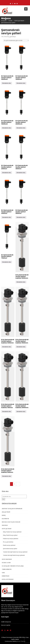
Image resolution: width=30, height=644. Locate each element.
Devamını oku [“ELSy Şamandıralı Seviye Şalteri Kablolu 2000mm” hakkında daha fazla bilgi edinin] (21, 412)
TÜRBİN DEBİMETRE (7, 569)
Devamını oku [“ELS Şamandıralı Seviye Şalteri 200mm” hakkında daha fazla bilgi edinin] (7, 173)
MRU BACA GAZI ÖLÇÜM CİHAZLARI (11, 522)
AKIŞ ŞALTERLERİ (6, 512)
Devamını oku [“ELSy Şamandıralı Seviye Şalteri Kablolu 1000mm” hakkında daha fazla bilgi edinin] (21, 282)
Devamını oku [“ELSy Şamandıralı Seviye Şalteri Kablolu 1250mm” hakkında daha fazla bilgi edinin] (7, 347)
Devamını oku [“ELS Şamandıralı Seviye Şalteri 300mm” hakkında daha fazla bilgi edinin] (21, 173)
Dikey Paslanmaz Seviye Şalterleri (12, 532)
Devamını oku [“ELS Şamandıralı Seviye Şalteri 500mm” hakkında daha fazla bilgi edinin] (21, 217)
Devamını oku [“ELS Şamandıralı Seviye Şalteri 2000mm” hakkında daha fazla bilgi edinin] (21, 128)
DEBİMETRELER (6, 576)
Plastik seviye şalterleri (9, 545)
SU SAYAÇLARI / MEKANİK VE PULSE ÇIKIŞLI (13, 566)
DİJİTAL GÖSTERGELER (8, 579)
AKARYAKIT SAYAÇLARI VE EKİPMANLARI (12, 509)
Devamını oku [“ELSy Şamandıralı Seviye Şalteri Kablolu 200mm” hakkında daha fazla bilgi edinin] (7, 476)
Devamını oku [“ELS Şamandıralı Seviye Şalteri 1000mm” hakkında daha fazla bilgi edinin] (7, 83)
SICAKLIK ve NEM (6, 563)
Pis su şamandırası (8, 542)
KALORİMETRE (5, 519)
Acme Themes (21, 641)
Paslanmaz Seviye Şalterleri (11, 539)
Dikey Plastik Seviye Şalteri (10, 535)
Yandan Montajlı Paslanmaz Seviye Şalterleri (15, 552)
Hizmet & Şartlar (6, 625)
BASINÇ (4, 515)
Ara (3, 499)
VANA (3, 573)
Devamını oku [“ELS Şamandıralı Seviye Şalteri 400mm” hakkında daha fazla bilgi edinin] (7, 217)
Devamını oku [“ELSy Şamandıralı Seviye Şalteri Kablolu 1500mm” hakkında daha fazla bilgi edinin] (21, 347)
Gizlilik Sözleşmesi (6, 622)
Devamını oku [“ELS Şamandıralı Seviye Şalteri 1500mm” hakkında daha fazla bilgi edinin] (7, 128)
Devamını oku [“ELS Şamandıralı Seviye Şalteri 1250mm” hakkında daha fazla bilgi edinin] (21, 83)
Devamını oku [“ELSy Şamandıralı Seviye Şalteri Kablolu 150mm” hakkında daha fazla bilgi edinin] (7, 412)
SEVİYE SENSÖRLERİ (7, 559)
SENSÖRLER (5, 525)
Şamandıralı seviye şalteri (10, 549)
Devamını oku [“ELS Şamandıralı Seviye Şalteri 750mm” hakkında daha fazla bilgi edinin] (7, 262)
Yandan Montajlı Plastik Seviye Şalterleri (14, 555)
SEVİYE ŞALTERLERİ (7, 529)
